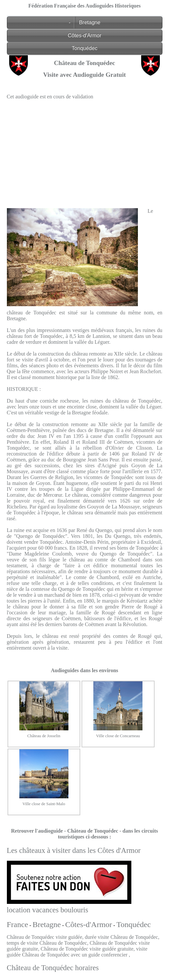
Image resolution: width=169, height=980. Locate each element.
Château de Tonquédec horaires (53, 968)
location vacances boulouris (48, 910)
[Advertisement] (85, 151)
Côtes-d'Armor (85, 35)
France (18, 924)
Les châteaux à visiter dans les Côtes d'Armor (74, 850)
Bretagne (90, 22)
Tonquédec (84, 48)
